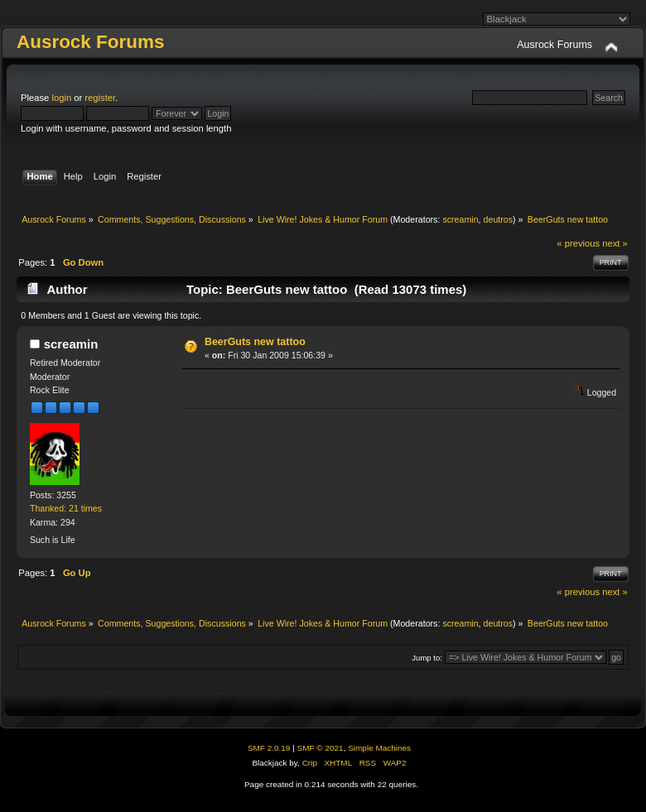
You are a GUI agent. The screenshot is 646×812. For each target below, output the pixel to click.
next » (615, 243)
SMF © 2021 (321, 748)
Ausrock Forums (90, 42)
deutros (499, 219)
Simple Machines (379, 748)
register (100, 98)
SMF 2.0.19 (269, 748)
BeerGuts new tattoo (255, 342)
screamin (460, 219)
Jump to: (427, 658)
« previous (578, 243)
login (61, 98)
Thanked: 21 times (66, 508)
